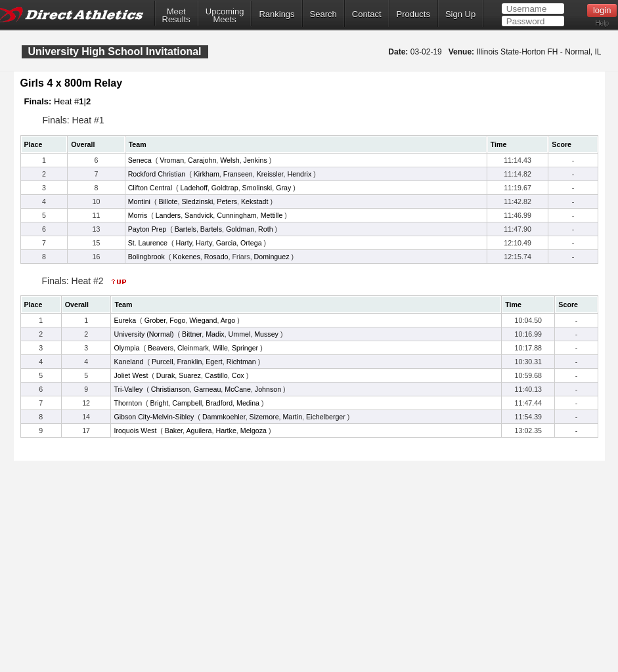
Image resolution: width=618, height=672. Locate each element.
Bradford (219, 403)
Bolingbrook (146, 257)
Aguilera (199, 430)
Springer (245, 348)
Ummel (240, 334)
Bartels (186, 229)
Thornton (128, 403)
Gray (283, 188)
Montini (139, 201)
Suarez (190, 375)
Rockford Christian (157, 174)
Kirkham (207, 174)
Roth (266, 229)
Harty (184, 243)
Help (602, 23)
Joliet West (131, 375)
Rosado (216, 257)
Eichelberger (326, 417)
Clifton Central (150, 188)
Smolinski (257, 188)
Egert (214, 362)
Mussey (266, 334)
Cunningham (236, 215)
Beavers (161, 348)
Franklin (189, 362)
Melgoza (254, 430)
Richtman (241, 362)
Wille (220, 348)
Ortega (251, 243)
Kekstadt (254, 201)
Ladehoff (194, 188)
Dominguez (272, 257)
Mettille (272, 215)
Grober (155, 320)
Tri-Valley (128, 389)
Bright (160, 403)
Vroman (172, 160)
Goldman (240, 229)
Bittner (192, 334)
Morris (138, 215)
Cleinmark (193, 348)
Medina (248, 403)
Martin (292, 417)
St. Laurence (148, 243)
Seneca (140, 160)
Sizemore (264, 417)
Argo (228, 320)
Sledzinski (197, 201)
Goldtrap (225, 188)
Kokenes (186, 257)
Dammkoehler (224, 417)
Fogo (177, 320)
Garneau (207, 389)
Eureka (125, 320)
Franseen (238, 174)
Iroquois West (135, 430)
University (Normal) (143, 334)
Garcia (226, 243)
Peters (227, 201)
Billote (168, 201)
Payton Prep (147, 229)
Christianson (170, 389)
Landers (168, 215)
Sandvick (199, 215)
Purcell (163, 362)
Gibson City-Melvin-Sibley (154, 417)
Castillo (216, 375)
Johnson (268, 389)
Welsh (230, 160)
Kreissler (270, 174)
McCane (238, 389)
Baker (174, 430)
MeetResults (176, 16)
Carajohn (202, 160)
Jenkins (255, 160)
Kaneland (128, 362)
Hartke (226, 430)
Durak (166, 375)
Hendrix (299, 174)
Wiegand (203, 320)
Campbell (187, 403)
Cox (238, 375)
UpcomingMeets (225, 16)
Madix (215, 334)
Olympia (126, 348)
